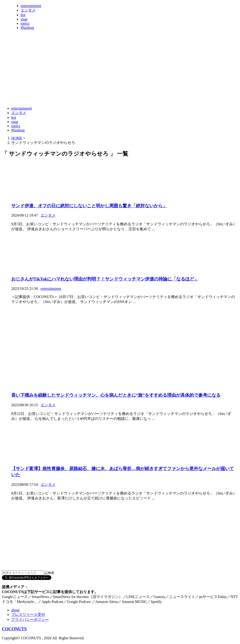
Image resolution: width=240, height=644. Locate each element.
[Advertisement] (87, 91)
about (15, 610)
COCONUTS (14, 629)
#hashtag (27, 28)
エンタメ (28, 10)
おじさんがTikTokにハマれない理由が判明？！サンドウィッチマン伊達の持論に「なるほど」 (105, 279)
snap (24, 19)
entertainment (31, 6)
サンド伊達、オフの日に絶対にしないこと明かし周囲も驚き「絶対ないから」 (89, 206)
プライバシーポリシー (30, 619)
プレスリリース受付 (28, 615)
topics (25, 23)
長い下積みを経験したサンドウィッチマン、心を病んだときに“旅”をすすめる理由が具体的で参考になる (116, 395)
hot (23, 15)
